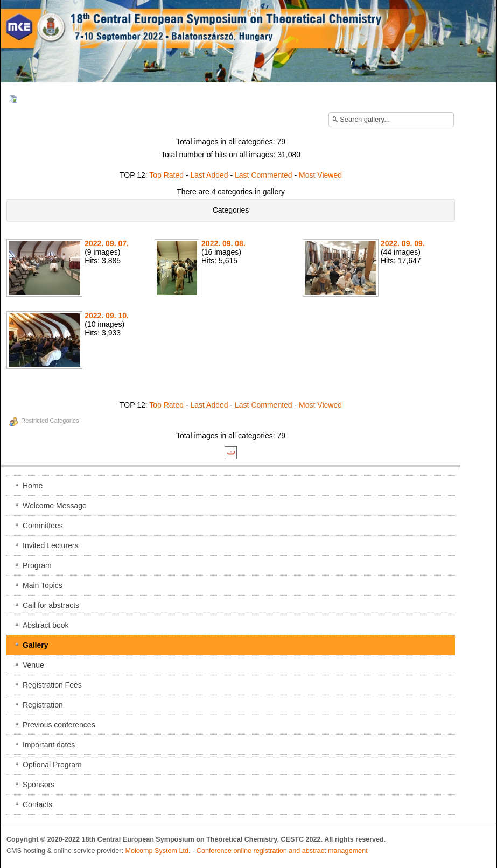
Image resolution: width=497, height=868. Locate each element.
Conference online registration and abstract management (282, 851)
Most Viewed (320, 175)
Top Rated (166, 175)
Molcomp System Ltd (157, 851)
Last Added (209, 175)
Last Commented (264, 175)
